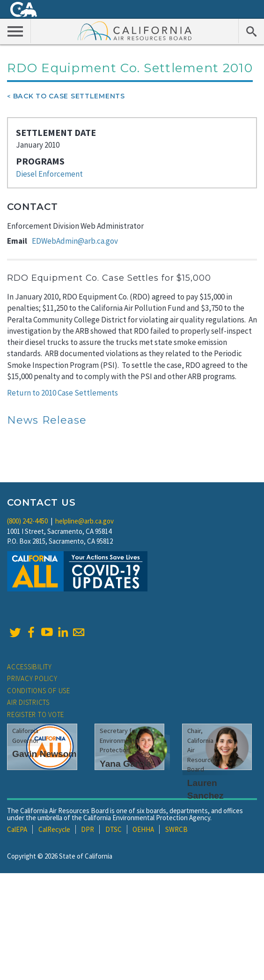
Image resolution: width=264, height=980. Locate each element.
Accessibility (29, 667)
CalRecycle (54, 829)
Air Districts (28, 702)
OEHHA (143, 829)
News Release (47, 420)
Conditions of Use (39, 691)
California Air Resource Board (135, 30)
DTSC (114, 829)
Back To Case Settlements (69, 96)
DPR (88, 829)
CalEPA (17, 829)
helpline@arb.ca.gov (84, 521)
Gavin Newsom (44, 754)
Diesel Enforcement (49, 174)
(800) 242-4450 (27, 521)
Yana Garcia (125, 764)
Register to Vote (36, 714)
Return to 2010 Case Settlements (62, 393)
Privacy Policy (32, 678)
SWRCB (176, 829)
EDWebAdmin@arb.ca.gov (75, 241)
